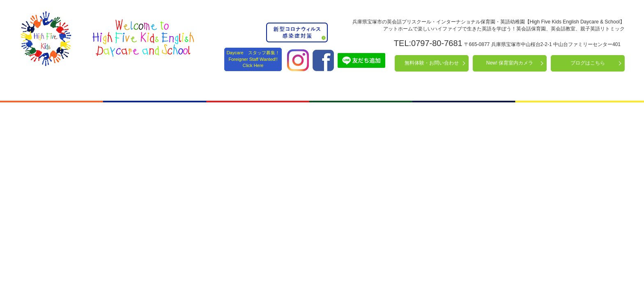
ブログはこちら (588, 63)
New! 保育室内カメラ (510, 63)
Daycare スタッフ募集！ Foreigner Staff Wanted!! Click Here (253, 59)
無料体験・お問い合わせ (432, 63)
